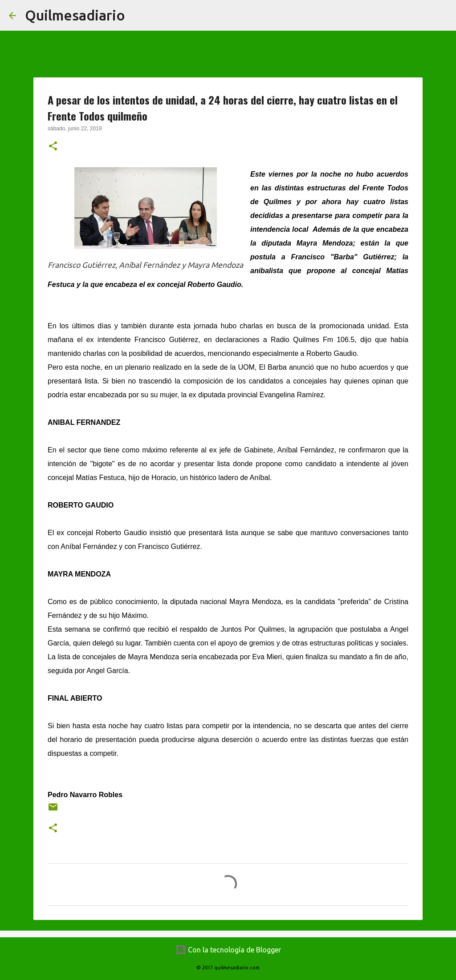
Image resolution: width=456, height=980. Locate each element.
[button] (53, 147)
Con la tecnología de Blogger (228, 950)
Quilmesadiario (75, 15)
